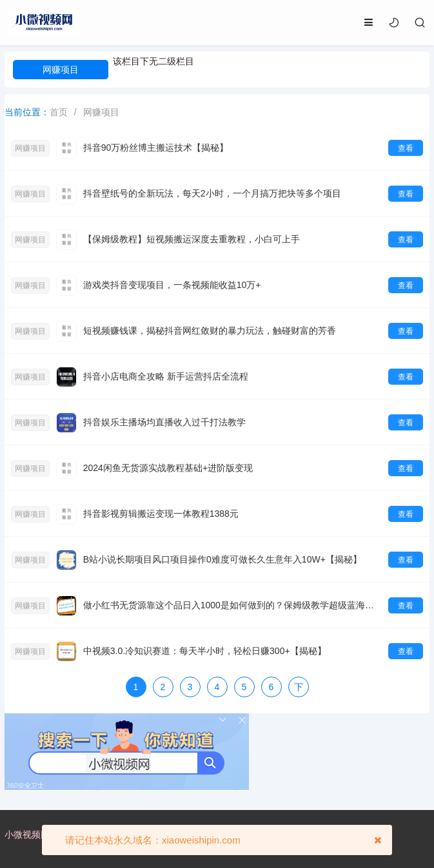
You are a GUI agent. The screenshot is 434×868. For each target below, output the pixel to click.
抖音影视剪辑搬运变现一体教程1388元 (161, 514)
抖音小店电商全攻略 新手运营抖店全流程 (166, 376)
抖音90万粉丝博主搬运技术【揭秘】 (156, 148)
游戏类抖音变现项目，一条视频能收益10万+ (172, 285)
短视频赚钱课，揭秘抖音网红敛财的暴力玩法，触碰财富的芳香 (210, 331)
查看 (406, 148)
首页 (59, 112)
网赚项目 (61, 70)
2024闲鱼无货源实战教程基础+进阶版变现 (168, 468)
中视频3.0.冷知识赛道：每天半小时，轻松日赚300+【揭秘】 (205, 651)
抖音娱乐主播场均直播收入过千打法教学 (164, 422)
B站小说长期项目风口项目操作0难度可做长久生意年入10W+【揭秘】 (222, 559)
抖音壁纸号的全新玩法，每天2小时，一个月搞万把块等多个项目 (212, 193)
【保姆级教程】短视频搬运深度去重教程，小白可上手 (192, 239)
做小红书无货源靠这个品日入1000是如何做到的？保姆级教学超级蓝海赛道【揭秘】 (233, 605)
